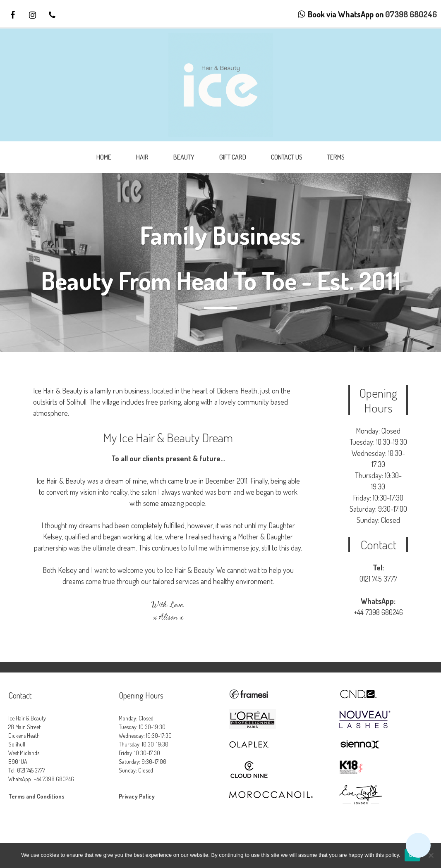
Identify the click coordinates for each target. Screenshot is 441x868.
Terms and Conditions (36, 796)
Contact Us (287, 157)
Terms (336, 157)
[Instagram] (32, 15)
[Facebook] (12, 15)
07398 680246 (411, 14)
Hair (142, 157)
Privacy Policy (137, 796)
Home (104, 157)
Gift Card (233, 157)
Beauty (184, 157)
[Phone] (52, 15)
